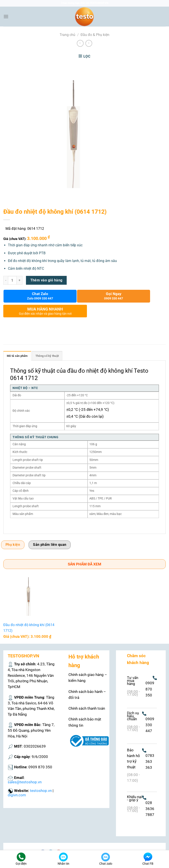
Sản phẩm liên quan (50, 545)
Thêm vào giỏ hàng (46, 280)
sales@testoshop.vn (25, 782)
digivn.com (17, 795)
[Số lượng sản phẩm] (12, 280)
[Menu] (6, 16)
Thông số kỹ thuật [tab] (47, 356)
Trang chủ (67, 35)
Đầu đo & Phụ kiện (95, 35)
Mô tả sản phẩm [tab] (17, 356)
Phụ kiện (13, 545)
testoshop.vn (41, 791)
